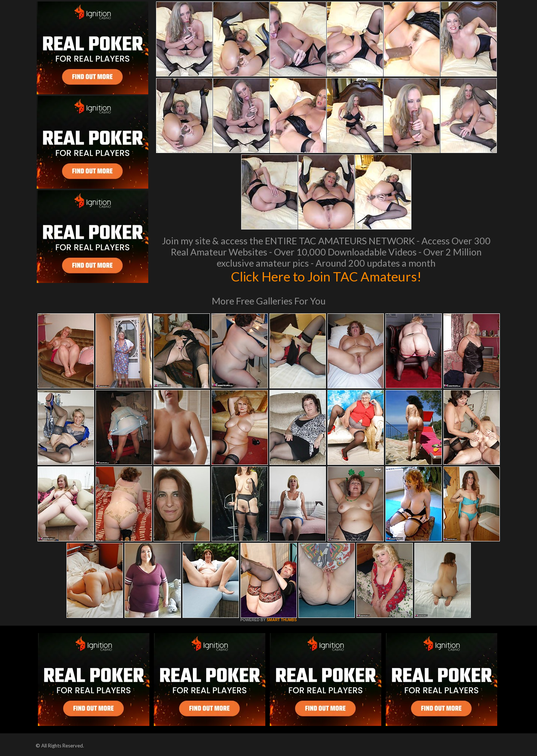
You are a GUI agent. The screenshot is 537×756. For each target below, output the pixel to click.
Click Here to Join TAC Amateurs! (326, 276)
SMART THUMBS (282, 620)
